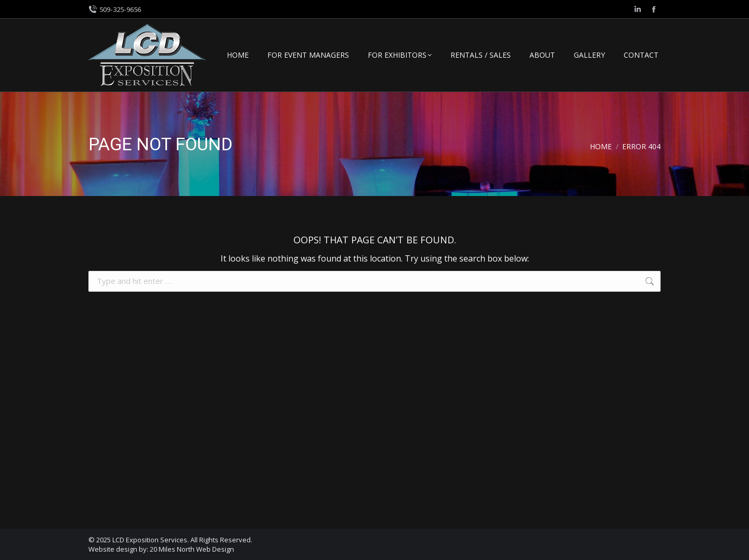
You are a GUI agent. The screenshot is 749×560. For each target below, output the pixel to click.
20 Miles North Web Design (192, 549)
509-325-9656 (115, 10)
